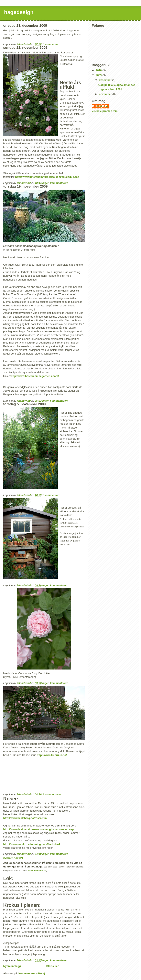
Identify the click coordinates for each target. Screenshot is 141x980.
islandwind (103, 106)
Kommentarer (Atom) (32, 973)
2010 (99, 70)
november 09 (13, 858)
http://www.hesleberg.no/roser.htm (25, 818)
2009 (99, 75)
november (106, 94)
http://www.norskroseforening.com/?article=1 (32, 844)
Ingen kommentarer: (56, 183)
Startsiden (53, 966)
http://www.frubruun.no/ (52, 755)
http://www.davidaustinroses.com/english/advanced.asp (39, 829)
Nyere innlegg (12, 966)
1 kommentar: (51, 44)
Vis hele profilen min (105, 111)
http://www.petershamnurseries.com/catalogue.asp (47, 177)
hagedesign (19, 12)
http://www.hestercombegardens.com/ (35, 376)
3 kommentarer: (53, 794)
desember (106, 80)
